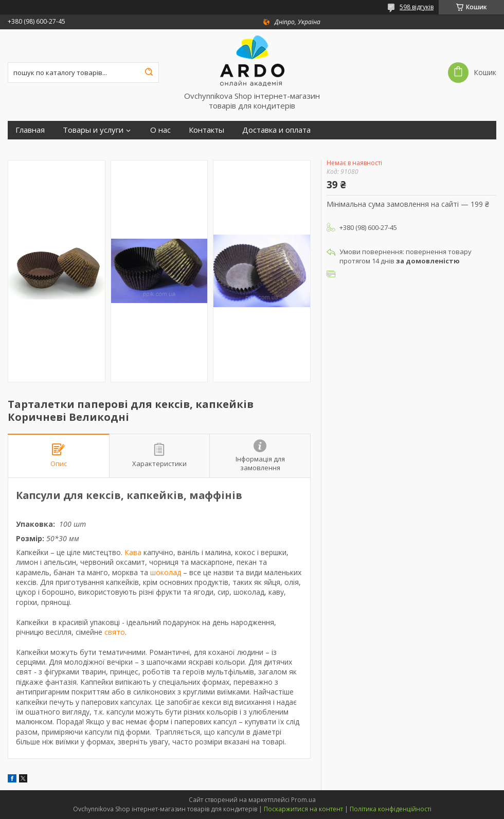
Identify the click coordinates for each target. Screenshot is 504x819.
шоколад (166, 572)
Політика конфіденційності (391, 809)
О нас (160, 130)
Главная (30, 130)
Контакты (206, 130)
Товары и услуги (93, 130)
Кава (133, 552)
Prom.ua (303, 800)
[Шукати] (149, 73)
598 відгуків (417, 7)
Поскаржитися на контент (303, 809)
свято (115, 632)
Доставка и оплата (276, 130)
